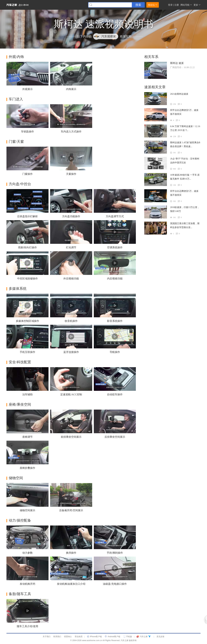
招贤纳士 (68, 637)
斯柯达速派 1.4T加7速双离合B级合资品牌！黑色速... (185, 144)
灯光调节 (71, 247)
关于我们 (47, 637)
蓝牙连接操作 (71, 352)
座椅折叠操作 (27, 468)
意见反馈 (160, 637)
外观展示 (27, 89)
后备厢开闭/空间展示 (71, 510)
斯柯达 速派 (177, 63)
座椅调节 (27, 437)
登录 (170, 5)
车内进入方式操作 (71, 132)
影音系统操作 (115, 321)
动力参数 (27, 553)
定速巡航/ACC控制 (71, 394)
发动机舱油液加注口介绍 (71, 584)
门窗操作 (27, 174)
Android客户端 (114, 637)
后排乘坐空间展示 (115, 437)
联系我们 (57, 637)
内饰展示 (71, 89)
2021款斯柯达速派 (179, 94)
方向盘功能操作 (71, 216)
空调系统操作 (115, 247)
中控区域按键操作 (27, 279)
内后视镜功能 (115, 279)
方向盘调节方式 (115, 216)
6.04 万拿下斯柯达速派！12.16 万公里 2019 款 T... (185, 128)
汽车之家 (144, 637)
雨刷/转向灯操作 (27, 247)
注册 (177, 5)
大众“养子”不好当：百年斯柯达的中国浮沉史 (185, 161)
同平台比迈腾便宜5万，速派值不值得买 (184, 112)
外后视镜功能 (71, 279)
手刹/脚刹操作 (115, 553)
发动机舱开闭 (27, 584)
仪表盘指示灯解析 (27, 216)
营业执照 (79, 637)
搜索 (138, 5)
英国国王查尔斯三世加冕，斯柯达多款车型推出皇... (185, 225)
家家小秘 (163, 5)
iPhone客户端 (96, 637)
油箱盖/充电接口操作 (115, 584)
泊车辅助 (27, 394)
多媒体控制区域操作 (27, 321)
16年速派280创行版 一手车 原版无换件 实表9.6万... (185, 177)
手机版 (129, 637)
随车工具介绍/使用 (27, 626)
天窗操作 (71, 174)
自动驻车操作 (115, 394)
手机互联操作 (27, 352)
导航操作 (115, 352)
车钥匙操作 (27, 132)
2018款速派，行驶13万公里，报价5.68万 (185, 209)
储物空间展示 (27, 510)
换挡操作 (71, 553)
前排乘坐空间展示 (71, 437)
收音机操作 (71, 321)
